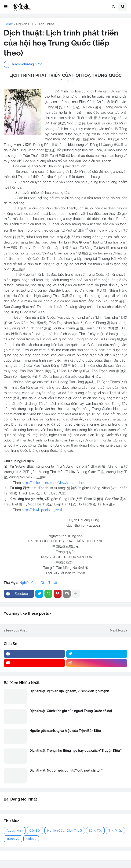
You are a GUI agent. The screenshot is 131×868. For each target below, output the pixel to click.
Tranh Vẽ (13, 839)
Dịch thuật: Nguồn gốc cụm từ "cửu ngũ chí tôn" (66, 770)
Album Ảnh (15, 831)
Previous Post (16, 630)
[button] (6, 7)
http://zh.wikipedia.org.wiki (42, 510)
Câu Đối (35, 831)
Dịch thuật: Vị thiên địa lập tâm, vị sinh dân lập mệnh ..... (71, 691)
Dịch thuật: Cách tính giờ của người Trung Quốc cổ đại (71, 711)
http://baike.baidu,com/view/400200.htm (54, 483)
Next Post (117, 630)
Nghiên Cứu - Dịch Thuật (35, 24)
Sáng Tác (95, 831)
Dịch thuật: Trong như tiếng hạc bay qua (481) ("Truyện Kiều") (76, 751)
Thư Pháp (115, 831)
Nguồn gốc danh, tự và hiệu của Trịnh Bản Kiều (65, 731)
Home (8, 24)
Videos (31, 839)
